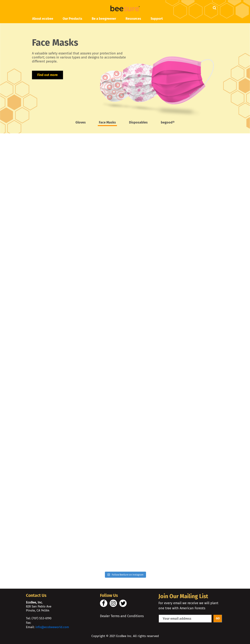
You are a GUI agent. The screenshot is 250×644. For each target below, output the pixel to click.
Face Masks (107, 122)
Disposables (138, 122)
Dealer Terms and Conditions (122, 616)
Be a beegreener (104, 19)
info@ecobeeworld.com (52, 627)
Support (157, 19)
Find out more (46, 71)
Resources (133, 19)
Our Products (72, 19)
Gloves (81, 122)
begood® (168, 122)
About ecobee (43, 19)
